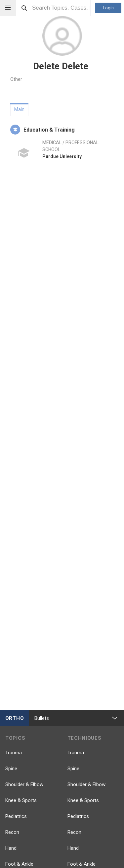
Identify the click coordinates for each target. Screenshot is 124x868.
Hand (11, 848)
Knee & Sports (21, 800)
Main (19, 109)
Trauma (14, 753)
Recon (12, 832)
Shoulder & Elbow (24, 784)
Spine (11, 769)
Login (108, 8)
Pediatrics (16, 816)
